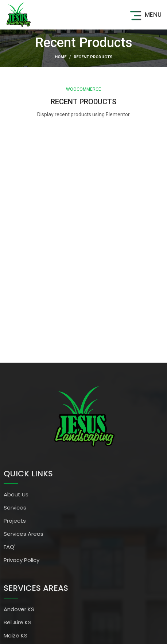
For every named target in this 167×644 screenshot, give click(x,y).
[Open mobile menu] (145, 15)
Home (61, 57)
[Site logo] (18, 14)
